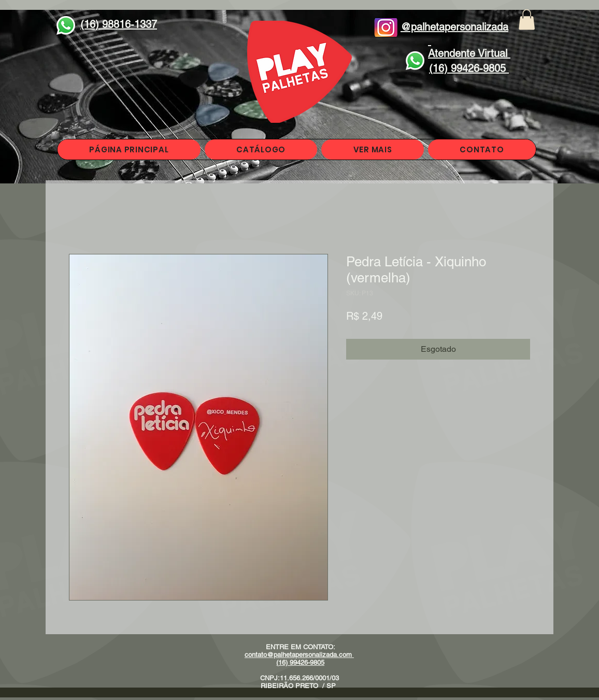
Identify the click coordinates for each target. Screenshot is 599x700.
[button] (527, 19)
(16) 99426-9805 (300, 662)
